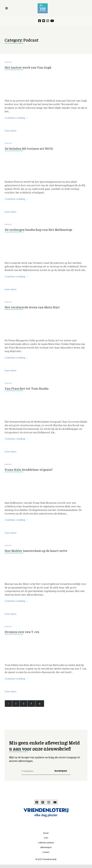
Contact (46, 855)
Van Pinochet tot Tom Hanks (28, 390)
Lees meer (11, 131)
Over (46, 841)
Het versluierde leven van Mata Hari (34, 309)
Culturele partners (46, 846)
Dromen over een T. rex (23, 635)
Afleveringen (46, 851)
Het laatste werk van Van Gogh (29, 68)
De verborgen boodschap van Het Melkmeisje (41, 231)
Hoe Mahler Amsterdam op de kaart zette (38, 553)
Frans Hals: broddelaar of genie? (30, 472)
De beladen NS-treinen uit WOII (30, 149)
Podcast (8, 62)
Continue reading (17, 118)
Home (46, 836)
